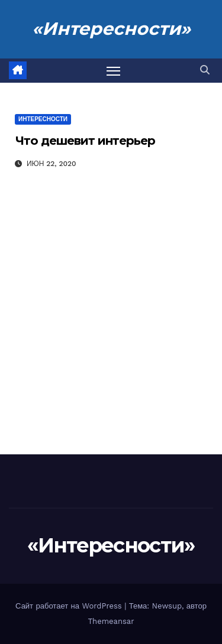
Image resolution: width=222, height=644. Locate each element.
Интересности (43, 119)
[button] (205, 70)
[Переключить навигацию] (114, 71)
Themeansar (111, 621)
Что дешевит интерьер (85, 141)
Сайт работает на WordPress (70, 606)
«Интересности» (111, 29)
